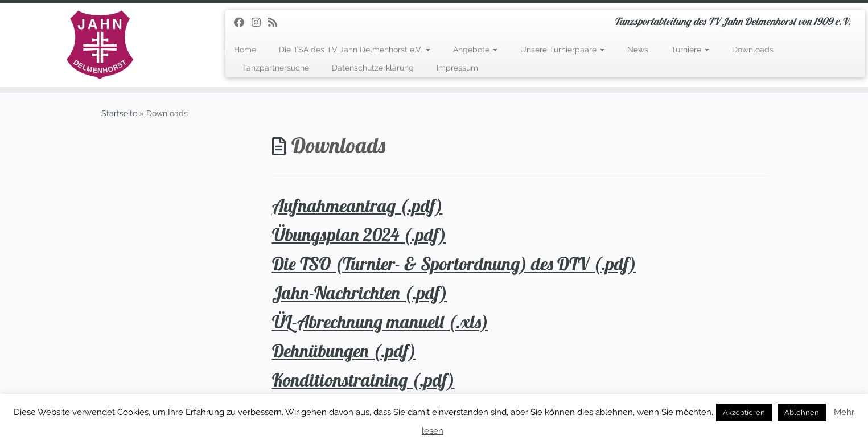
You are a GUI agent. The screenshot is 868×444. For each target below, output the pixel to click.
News (638, 50)
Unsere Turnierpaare (562, 50)
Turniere (690, 50)
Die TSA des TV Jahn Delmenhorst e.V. (355, 50)
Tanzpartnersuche (276, 68)
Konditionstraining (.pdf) (363, 380)
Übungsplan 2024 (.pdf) (359, 235)
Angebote (475, 50)
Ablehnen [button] (802, 412)
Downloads (753, 50)
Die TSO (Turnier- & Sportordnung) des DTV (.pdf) (454, 264)
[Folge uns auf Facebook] (243, 22)
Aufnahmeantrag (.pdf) (357, 205)
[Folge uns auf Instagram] (260, 22)
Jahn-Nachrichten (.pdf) (360, 293)
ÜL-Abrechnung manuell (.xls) (380, 322)
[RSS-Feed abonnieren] (276, 22)
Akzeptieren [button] (744, 412)
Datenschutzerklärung (373, 68)
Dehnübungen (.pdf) (344, 351)
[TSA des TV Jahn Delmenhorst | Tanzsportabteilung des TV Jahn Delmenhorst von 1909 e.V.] (100, 45)
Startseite (119, 113)
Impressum (457, 68)
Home (245, 50)
